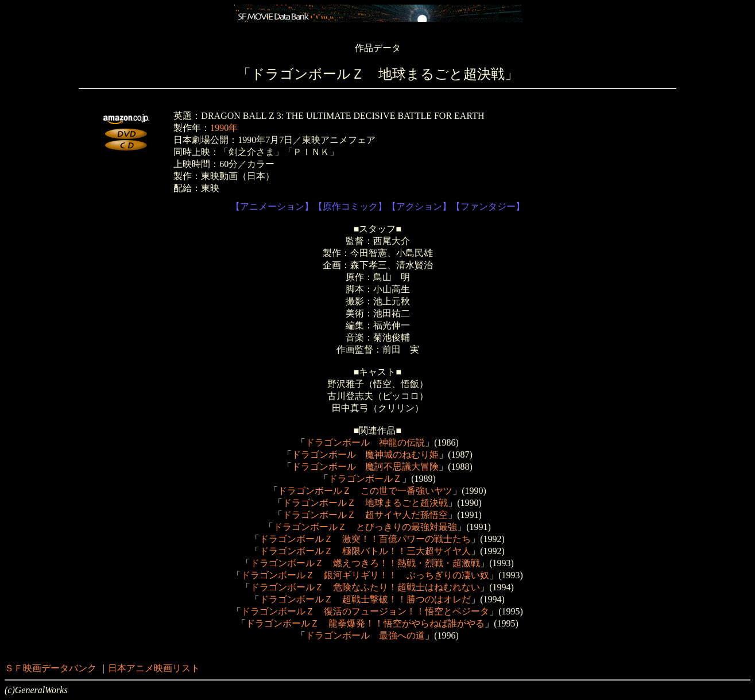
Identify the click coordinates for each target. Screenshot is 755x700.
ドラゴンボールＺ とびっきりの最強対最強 (365, 527)
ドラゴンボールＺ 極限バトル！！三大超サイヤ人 (365, 551)
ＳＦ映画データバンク (51, 668)
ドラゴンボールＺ (365, 479)
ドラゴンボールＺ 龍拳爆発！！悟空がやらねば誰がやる (365, 623)
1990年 (224, 128)
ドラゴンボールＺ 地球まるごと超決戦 (365, 503)
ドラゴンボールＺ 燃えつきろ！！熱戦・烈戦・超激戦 (365, 563)
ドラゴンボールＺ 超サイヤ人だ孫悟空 (365, 515)
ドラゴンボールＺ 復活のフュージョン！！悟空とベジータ (365, 611)
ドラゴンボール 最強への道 (365, 635)
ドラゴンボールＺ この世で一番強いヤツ (365, 491)
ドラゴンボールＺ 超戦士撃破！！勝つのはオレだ (365, 599)
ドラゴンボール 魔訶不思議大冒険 (365, 467)
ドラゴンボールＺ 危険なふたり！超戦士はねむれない (365, 587)
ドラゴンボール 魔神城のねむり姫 (365, 455)
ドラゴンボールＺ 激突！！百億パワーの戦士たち (365, 539)
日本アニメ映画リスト (154, 668)
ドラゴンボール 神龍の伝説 (365, 442)
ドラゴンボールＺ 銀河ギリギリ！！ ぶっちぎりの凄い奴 (365, 575)
